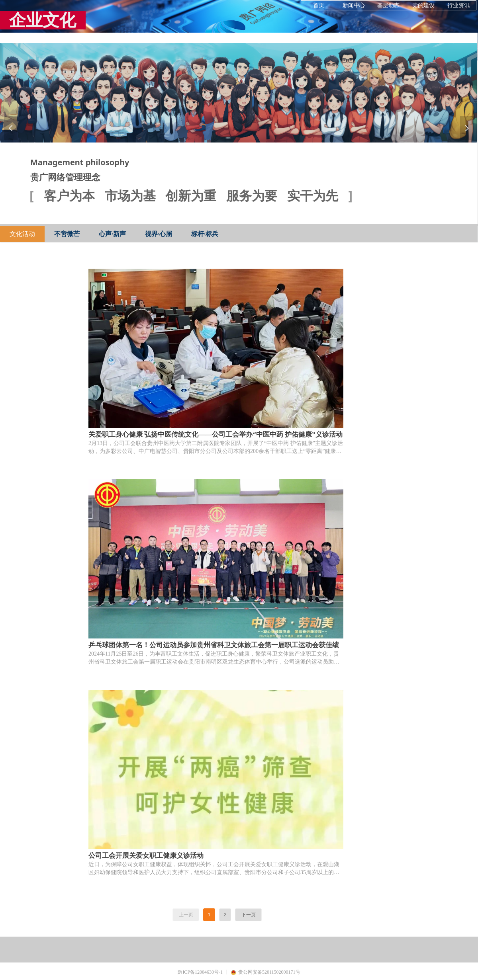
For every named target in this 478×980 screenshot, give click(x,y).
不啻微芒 (67, 234)
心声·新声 (112, 234)
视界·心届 (159, 234)
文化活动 (22, 234)
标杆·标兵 (205, 234)
